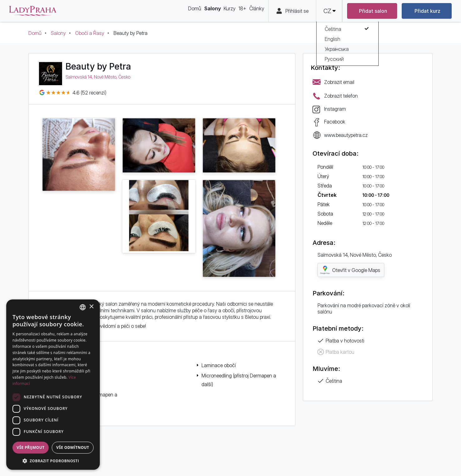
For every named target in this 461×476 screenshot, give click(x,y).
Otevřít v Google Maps (350, 270)
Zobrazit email (339, 82)
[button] (53, 461)
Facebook (335, 122)
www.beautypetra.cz (346, 135)
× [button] (91, 307)
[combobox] (83, 307)
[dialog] (53, 385)
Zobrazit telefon (341, 96)
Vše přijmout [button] (30, 447)
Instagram (335, 109)
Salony (58, 33)
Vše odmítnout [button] (73, 447)
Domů (35, 33)
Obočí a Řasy (90, 33)
